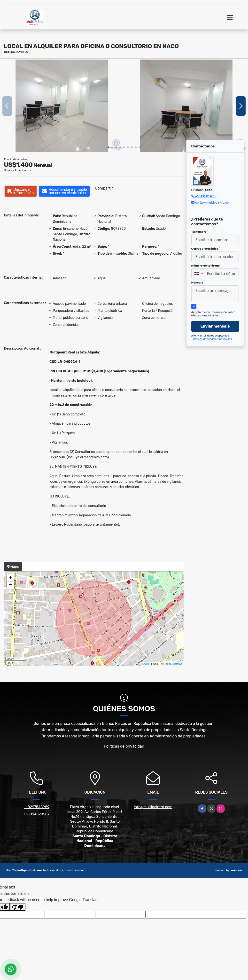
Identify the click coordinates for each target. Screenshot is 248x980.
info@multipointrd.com (153, 807)
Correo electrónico (206, 248)
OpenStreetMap (173, 664)
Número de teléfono (206, 265)
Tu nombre (200, 231)
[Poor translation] (18, 907)
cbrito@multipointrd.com (213, 203)
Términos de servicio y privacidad (212, 339)
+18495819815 (206, 196)
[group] (62, 106)
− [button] (11, 585)
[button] (108, 147)
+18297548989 (37, 807)
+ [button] (11, 578)
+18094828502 (37, 814)
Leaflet (146, 664)
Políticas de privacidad (124, 746)
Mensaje (198, 282)
